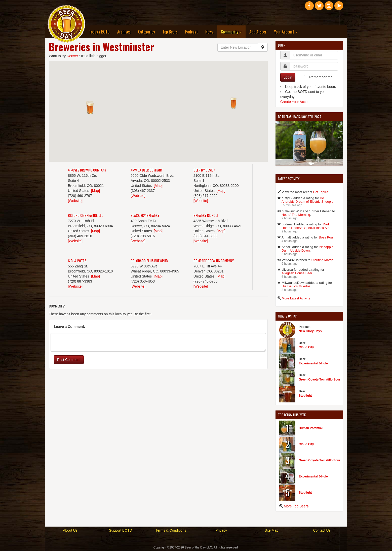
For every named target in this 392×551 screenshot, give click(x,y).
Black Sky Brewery (145, 215)
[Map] (95, 191)
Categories (147, 32)
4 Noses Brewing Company (87, 170)
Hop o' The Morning (296, 215)
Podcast (191, 32)
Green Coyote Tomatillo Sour (319, 380)
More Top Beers (296, 506)
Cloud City (306, 347)
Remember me (321, 77)
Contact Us (322, 530)
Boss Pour (326, 237)
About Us (70, 530)
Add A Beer (258, 32)
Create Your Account (296, 102)
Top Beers (170, 32)
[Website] (75, 201)
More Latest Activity (296, 298)
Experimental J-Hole (313, 363)
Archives (124, 32)
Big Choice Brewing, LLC (86, 215)
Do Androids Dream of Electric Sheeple (307, 200)
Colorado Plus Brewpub (149, 261)
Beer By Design (204, 170)
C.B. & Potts (77, 261)
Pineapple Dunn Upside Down (307, 249)
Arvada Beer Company (147, 170)
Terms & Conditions (171, 530)
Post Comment (69, 360)
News (209, 32)
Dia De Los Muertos (296, 286)
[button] (91, 109)
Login (288, 77)
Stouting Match (322, 260)
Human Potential (311, 428)
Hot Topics (321, 192)
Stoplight (305, 396)
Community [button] (231, 32)
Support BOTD (121, 530)
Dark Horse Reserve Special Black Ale (306, 226)
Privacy (221, 530)
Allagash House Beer (297, 273)
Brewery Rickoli (206, 215)
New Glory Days (310, 331)
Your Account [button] (286, 32)
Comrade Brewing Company (214, 261)
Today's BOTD (99, 32)
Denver (72, 56)
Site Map (271, 530)
